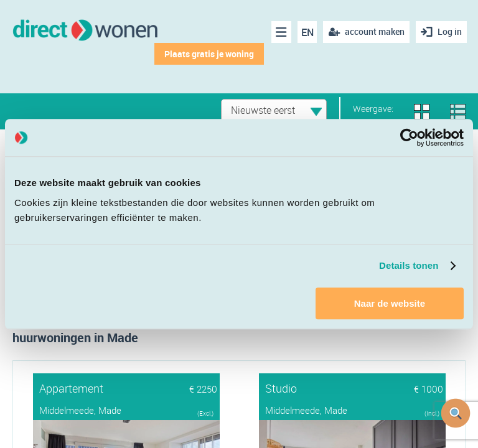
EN (307, 32)
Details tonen (409, 265)
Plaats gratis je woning (209, 54)
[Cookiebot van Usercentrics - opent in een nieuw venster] (409, 138)
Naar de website (390, 303)
